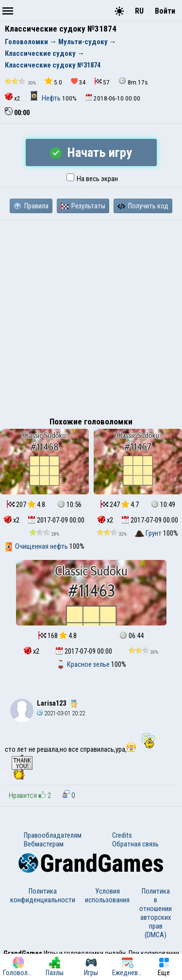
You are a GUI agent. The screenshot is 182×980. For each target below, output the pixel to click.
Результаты (83, 206)
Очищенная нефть (37, 546)
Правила (31, 206)
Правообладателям (53, 835)
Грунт (149, 533)
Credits (122, 835)
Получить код (143, 206)
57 (102, 82)
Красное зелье (83, 664)
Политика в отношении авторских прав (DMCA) (156, 913)
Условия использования (107, 896)
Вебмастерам (44, 844)
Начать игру (91, 152)
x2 (13, 97)
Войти (165, 11)
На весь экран (92, 179)
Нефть (46, 98)
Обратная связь (135, 844)
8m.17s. (134, 81)
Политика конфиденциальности (43, 896)
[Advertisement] (91, 316)
